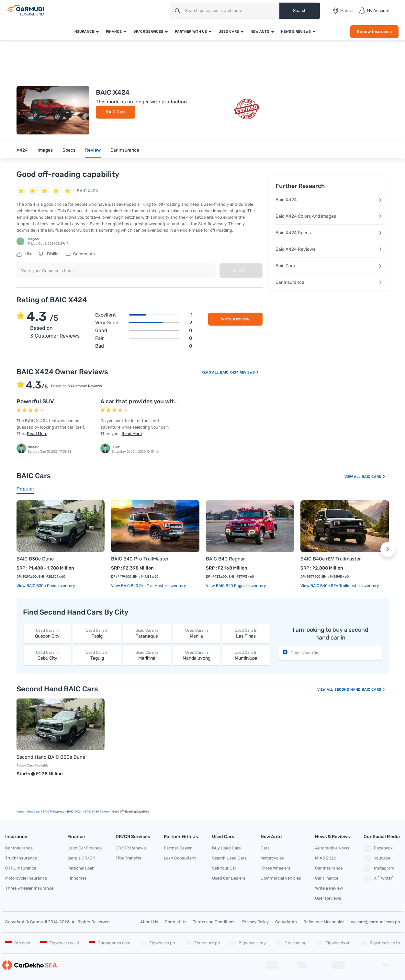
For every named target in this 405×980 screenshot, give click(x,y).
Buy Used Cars (226, 848)
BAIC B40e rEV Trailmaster (331, 559)
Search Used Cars (229, 858)
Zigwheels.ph (158, 943)
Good (144, 330)
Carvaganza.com (110, 943)
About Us (149, 922)
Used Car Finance (84, 848)
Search (299, 11)
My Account (374, 11)
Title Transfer (129, 858)
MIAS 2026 (326, 858)
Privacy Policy (255, 922)
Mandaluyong (196, 655)
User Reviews (328, 898)
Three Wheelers (276, 868)
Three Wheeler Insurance (29, 888)
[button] (388, 549)
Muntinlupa (246, 655)
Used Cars (229, 32)
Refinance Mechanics (324, 922)
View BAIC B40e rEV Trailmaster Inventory (340, 586)
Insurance (84, 32)
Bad (144, 346)
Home (20, 812)
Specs (69, 150)
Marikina (146, 655)
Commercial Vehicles (281, 878)
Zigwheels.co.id (60, 943)
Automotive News (332, 848)
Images (45, 150)
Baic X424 (329, 200)
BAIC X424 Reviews (240, 372)
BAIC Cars (116, 112)
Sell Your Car (224, 868)
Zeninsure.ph (203, 943)
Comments (80, 254)
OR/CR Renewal (131, 848)
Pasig (97, 633)
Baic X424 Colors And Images (329, 216)
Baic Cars (329, 266)
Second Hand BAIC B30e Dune (51, 757)
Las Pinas (246, 633)
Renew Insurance (374, 32)
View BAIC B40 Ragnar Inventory (236, 586)
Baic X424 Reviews (329, 249)
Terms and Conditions (214, 922)
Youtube (377, 859)
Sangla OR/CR (81, 858)
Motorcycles (272, 858)
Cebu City (47, 655)
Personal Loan (81, 868)
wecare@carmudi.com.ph (376, 922)
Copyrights (286, 922)
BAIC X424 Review (97, 812)
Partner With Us (191, 32)
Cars (265, 848)
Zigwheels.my (248, 943)
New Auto (260, 32)
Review (93, 150)
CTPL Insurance (21, 868)
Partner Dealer (178, 848)
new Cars (34, 812)
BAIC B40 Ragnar (225, 559)
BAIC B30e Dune (35, 559)
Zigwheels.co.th (380, 943)
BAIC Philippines (53, 812)
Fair (144, 338)
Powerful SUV (35, 401)
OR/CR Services (148, 32)
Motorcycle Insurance (26, 878)
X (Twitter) (378, 878)
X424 (22, 150)
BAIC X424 (74, 812)
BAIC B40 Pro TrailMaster (140, 559)
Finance (114, 32)
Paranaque (146, 633)
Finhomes (77, 878)
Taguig (97, 655)
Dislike (49, 254)
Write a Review (329, 888)
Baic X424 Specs (329, 233)
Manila (196, 633)
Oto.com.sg (291, 943)
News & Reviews (296, 32)
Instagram (379, 868)
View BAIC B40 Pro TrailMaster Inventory (149, 586)
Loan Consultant (180, 858)
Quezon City (47, 633)
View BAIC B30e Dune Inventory (46, 586)
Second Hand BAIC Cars (360, 690)
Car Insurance (125, 150)
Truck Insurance (21, 858)
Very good (144, 323)
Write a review (235, 319)
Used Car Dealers (229, 878)
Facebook (378, 848)
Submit (241, 271)
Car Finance (327, 878)
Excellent (144, 315)
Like (24, 254)
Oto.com (18, 943)
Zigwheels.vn (333, 943)
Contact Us (176, 922)
